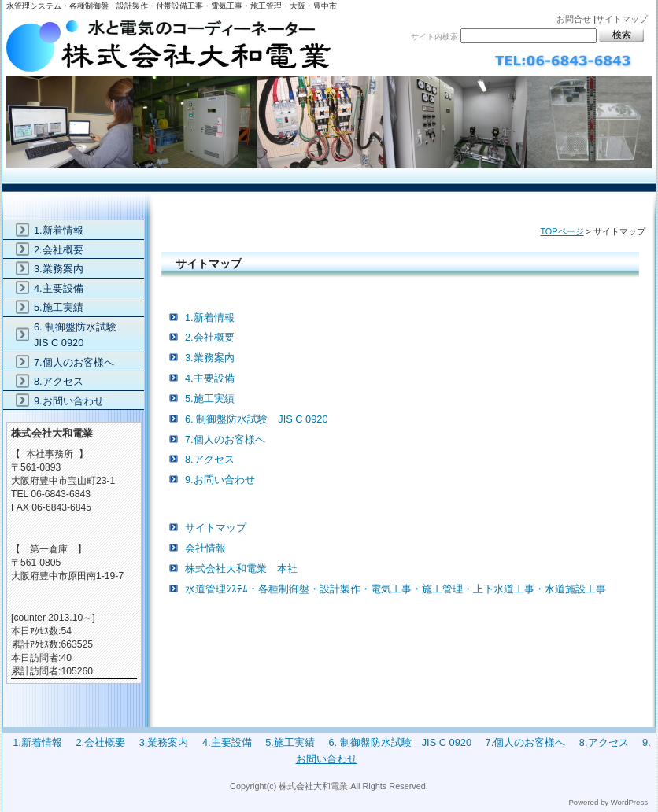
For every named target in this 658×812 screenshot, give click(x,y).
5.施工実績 (210, 399)
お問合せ (574, 19)
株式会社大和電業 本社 (241, 568)
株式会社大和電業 (329, 92)
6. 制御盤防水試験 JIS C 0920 (257, 419)
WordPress (629, 802)
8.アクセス (210, 459)
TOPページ (562, 231)
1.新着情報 (210, 317)
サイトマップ (622, 19)
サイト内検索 (434, 37)
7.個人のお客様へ (225, 439)
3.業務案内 (210, 358)
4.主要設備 (210, 378)
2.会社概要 (210, 337)
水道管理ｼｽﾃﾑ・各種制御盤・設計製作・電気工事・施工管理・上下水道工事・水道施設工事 (396, 589)
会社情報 (205, 548)
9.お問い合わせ (220, 480)
